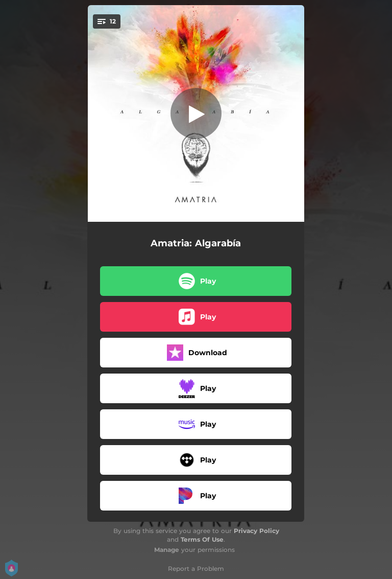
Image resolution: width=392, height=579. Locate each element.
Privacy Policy (256, 531)
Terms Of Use (202, 539)
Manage (167, 550)
